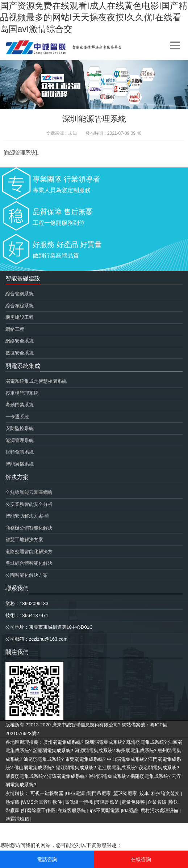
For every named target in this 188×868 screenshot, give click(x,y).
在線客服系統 (72, 810)
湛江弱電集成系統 (116, 768)
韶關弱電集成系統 (52, 751)
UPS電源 (76, 793)
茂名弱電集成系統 (158, 768)
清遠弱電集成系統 (66, 776)
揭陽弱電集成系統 (149, 776)
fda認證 (130, 810)
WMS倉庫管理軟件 (42, 802)
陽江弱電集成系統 (75, 768)
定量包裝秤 (133, 802)
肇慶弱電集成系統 (24, 776)
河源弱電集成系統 (93, 751)
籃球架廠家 (125, 793)
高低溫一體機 (79, 802)
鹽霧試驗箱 (17, 819)
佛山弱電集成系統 (33, 768)
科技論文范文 (166, 793)
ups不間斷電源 (104, 810)
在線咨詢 (141, 859)
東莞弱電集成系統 (84, 759)
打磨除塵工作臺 (39, 810)
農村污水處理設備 (159, 810)
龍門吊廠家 (99, 793)
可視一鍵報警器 (47, 793)
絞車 (144, 793)
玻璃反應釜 (107, 802)
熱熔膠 (12, 802)
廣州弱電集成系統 (62, 742)
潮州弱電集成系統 (108, 776)
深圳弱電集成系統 (104, 742)
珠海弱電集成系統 (145, 742)
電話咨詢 (47, 859)
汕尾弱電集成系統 (42, 759)
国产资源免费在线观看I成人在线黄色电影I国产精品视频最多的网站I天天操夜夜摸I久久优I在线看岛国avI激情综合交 (94, 17)
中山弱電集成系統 (126, 759)
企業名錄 (157, 802)
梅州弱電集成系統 (135, 751)
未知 (72, 133)
